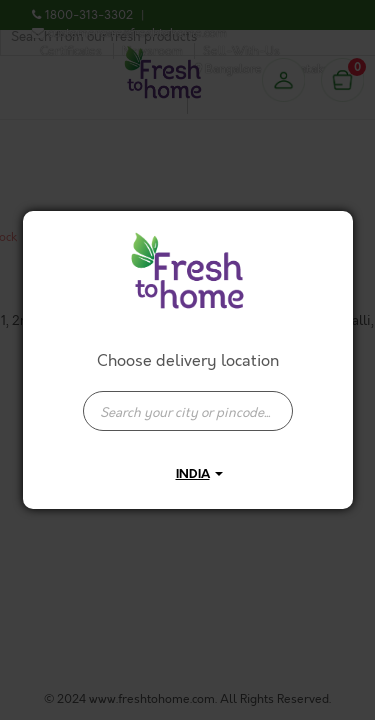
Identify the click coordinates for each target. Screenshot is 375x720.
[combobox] (188, 401)
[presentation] (188, 411)
